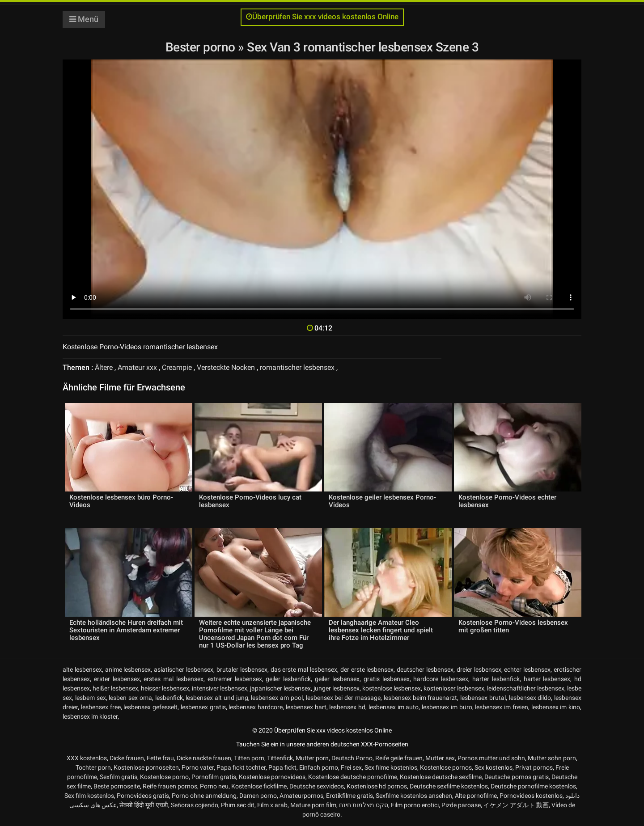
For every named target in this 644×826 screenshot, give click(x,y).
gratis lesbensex (387, 679)
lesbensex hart (306, 707)
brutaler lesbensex (242, 669)
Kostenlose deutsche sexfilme (441, 777)
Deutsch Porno (352, 758)
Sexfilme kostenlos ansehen (414, 796)
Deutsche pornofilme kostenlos (533, 786)
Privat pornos (534, 767)
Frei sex (351, 767)
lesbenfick (169, 698)
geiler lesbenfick (288, 679)
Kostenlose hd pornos (377, 786)
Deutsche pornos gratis (517, 777)
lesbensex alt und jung (217, 698)
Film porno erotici (415, 805)
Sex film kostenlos (89, 796)
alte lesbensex (82, 669)
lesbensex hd (347, 707)
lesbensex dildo (530, 698)
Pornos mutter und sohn (491, 758)
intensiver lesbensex (220, 688)
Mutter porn (312, 758)
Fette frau (160, 758)
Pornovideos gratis (143, 796)
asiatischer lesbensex (184, 669)
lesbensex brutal (483, 698)
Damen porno (258, 796)
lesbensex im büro (447, 707)
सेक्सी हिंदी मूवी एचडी (144, 805)
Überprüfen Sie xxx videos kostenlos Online (322, 17)
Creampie (177, 367)
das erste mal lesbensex (304, 669)
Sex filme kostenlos (391, 767)
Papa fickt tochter (241, 767)
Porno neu (214, 786)
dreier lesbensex (479, 669)
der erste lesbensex (367, 669)
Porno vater (198, 767)
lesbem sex (91, 698)
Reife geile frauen (399, 758)
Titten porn (249, 758)
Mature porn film (313, 805)
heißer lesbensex (115, 688)
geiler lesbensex (337, 679)
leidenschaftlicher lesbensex (526, 688)
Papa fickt (282, 767)
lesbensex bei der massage (343, 698)
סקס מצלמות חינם (364, 805)
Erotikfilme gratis (350, 796)
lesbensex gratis (203, 707)
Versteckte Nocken (226, 367)
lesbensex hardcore (256, 707)
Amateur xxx (137, 367)
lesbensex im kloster (90, 716)
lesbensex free (101, 707)
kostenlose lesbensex (392, 688)
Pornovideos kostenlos (531, 796)
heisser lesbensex (165, 688)
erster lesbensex (117, 679)
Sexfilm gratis (119, 777)
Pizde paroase (461, 805)
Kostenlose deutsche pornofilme (353, 777)
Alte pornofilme (476, 796)
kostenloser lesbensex (454, 688)
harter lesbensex (547, 679)
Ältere (104, 367)
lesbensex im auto (394, 707)
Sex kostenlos (494, 767)
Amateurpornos (301, 796)
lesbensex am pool (277, 698)
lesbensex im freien (502, 707)
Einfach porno (319, 767)
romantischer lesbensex (297, 367)
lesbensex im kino (556, 707)
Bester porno (202, 47)
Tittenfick (280, 758)
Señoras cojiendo (195, 805)
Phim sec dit (238, 805)
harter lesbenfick (496, 679)
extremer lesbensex (235, 679)
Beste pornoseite (117, 786)
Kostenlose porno (164, 777)
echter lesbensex (527, 669)
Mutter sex (440, 758)
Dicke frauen (127, 758)
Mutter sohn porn (552, 758)
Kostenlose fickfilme (259, 786)
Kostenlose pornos (446, 767)
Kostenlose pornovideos (272, 777)
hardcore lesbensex (441, 679)
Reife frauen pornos (170, 786)
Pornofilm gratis (214, 777)
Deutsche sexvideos (317, 786)
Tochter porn (93, 767)
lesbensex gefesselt (150, 707)
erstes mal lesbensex (174, 679)
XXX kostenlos (87, 758)
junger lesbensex (337, 688)
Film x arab (272, 805)
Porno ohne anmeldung (204, 796)
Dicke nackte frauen (204, 758)
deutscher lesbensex (425, 669)
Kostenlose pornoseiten (146, 767)
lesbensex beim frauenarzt (421, 698)
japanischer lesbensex (280, 688)
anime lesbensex (128, 669)
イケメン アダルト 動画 (516, 805)
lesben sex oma (130, 698)
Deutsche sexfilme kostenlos (449, 786)
